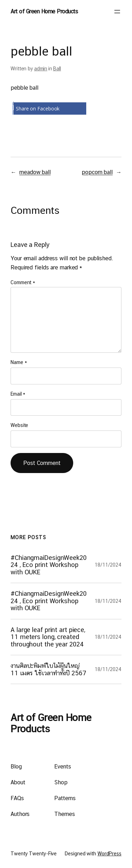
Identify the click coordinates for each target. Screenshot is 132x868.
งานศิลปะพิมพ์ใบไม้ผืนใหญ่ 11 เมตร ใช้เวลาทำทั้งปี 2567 (48, 669)
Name (19, 362)
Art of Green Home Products (44, 11)
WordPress (109, 854)
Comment (23, 282)
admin (41, 69)
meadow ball (35, 172)
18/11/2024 (108, 565)
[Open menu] (117, 12)
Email (18, 394)
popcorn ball (97, 172)
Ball (57, 69)
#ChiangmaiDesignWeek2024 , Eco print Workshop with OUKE (49, 565)
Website (19, 425)
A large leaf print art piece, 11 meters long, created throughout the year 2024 (48, 637)
